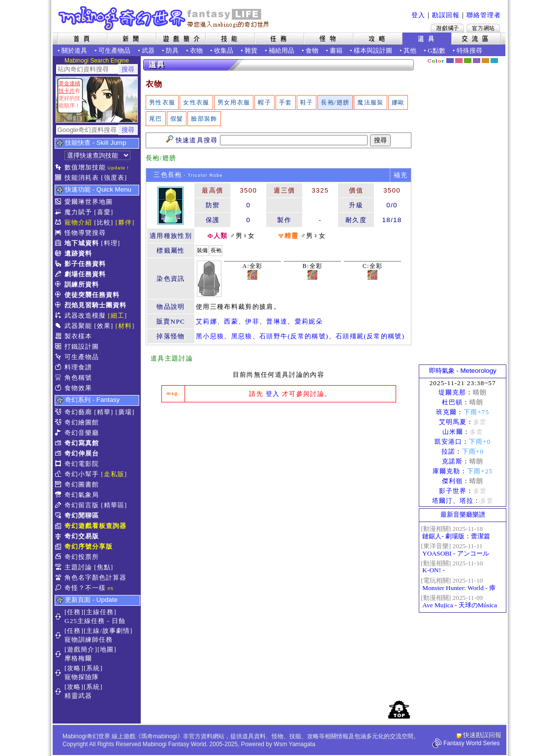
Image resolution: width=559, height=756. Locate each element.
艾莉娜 (206, 321)
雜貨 (251, 50)
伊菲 (252, 321)
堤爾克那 (452, 392)
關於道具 (74, 50)
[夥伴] (125, 222)
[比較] (104, 222)
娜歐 (398, 102)
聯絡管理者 (484, 15)
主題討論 (78, 567)
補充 (401, 175)
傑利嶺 (452, 481)
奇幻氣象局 (82, 495)
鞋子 (307, 102)
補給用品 (281, 50)
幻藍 (450, 61)
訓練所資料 (82, 284)
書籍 (336, 50)
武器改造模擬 (85, 315)
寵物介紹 (78, 222)
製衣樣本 (78, 336)
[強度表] (114, 178)
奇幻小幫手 (82, 474)
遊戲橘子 (447, 28)
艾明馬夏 (453, 422)
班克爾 (446, 412)
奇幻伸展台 (82, 453)
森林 (468, 61)
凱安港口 (448, 442)
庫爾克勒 (446, 471)
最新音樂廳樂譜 (463, 514)
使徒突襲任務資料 (92, 295)
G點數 (436, 50)
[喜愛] (104, 212)
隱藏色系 (500, 57)
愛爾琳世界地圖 (89, 202)
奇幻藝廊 (78, 412)
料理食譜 (78, 367)
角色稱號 (78, 378)
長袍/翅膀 (335, 102)
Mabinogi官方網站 (483, 28)
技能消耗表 (82, 178)
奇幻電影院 (82, 464)
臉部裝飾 (204, 119)
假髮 (177, 119)
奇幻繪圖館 (82, 422)
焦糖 (485, 61)
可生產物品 (114, 50)
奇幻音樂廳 (82, 433)
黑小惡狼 (210, 336)
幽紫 (477, 61)
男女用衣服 (234, 102)
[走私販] (114, 474)
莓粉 (459, 61)
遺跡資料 (78, 253)
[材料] (125, 326)
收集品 (224, 50)
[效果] (104, 326)
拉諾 (448, 451)
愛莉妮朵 (309, 321)
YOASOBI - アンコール (455, 553)
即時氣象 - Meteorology (463, 371)
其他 (410, 50)
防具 (172, 50)
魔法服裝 (370, 102)
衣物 (196, 50)
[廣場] (125, 412)
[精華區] (114, 505)
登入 (418, 15)
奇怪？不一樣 (85, 588)
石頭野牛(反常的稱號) (294, 336)
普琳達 (277, 321)
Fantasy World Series (472, 743)
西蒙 (231, 321)
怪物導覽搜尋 (85, 233)
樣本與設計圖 (373, 50)
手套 (286, 102)
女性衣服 (196, 102)
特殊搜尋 (469, 50)
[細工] (117, 315)
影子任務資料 (85, 264)
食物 (312, 50)
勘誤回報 (446, 15)
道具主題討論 (172, 358)
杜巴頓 (452, 402)
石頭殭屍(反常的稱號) (370, 336)
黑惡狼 (242, 336)
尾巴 (156, 119)
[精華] (104, 412)
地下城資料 (82, 243)
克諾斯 (452, 461)
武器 (148, 50)
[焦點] (104, 567)
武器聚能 (78, 326)
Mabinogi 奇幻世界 (165, 18)
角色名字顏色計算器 (95, 577)
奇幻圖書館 (82, 484)
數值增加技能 (85, 167)
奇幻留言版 (82, 505)
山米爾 (453, 432)
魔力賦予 (78, 212)
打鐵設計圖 (82, 346)
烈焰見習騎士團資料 (95, 305)
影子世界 (453, 491)
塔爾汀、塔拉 (453, 501)
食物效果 (78, 388)
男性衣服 (162, 102)
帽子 (264, 102)
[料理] (110, 243)
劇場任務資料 (85, 274)
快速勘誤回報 (482, 735)
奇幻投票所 (82, 557)
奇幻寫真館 (82, 443)
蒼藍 (494, 61)
